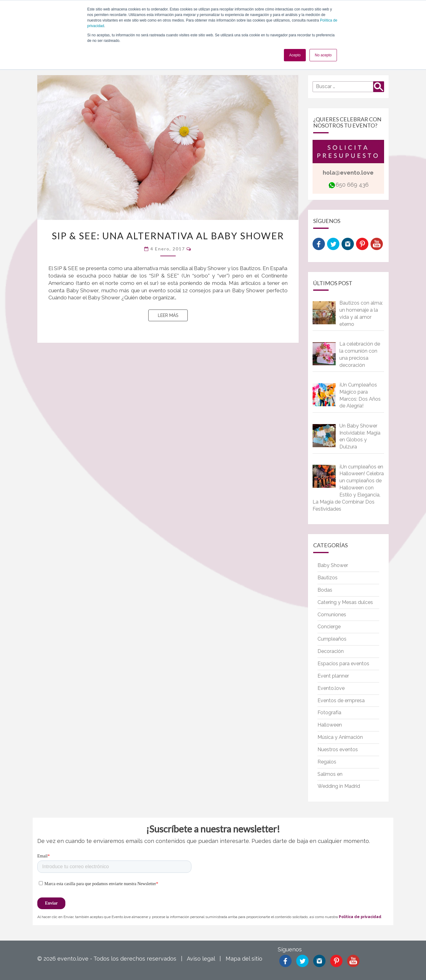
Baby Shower (333, 565)
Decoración (331, 651)
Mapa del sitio (244, 959)
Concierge (329, 627)
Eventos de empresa (341, 701)
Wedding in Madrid (339, 786)
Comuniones (332, 615)
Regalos (327, 762)
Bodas (325, 590)
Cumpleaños (332, 639)
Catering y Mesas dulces (345, 602)
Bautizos (328, 578)
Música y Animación (340, 737)
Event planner (333, 676)
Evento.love (331, 688)
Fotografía (329, 713)
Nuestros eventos (338, 749)
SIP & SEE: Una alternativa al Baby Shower (168, 236)
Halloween (330, 725)
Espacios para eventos (343, 664)
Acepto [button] (295, 55)
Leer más (173, 315)
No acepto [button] (323, 55)
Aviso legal (201, 959)
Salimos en (330, 774)
